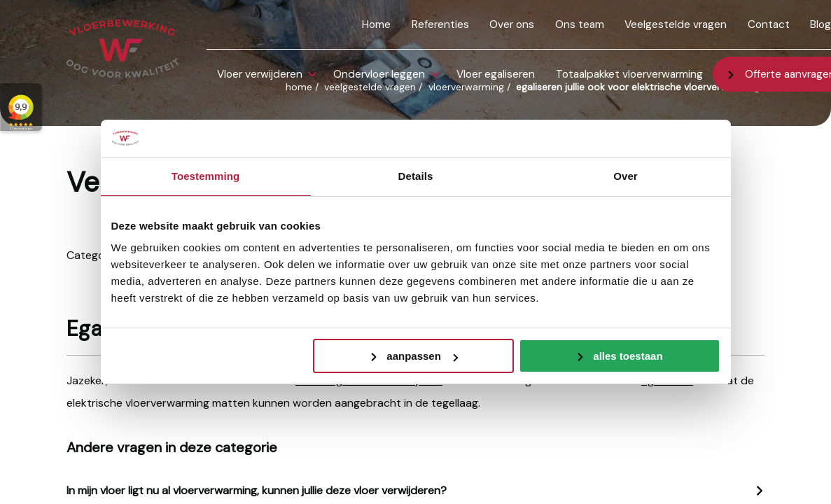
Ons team (580, 24)
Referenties (440, 24)
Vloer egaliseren (496, 74)
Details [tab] (416, 175)
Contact (769, 24)
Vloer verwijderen (260, 74)
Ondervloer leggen (379, 74)
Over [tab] (626, 175)
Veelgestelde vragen (676, 24)
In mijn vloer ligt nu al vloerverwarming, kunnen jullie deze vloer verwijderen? (257, 490)
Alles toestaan (628, 356)
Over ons (512, 24)
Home (376, 24)
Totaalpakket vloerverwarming (629, 74)
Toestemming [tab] (206, 175)
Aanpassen (422, 356)
